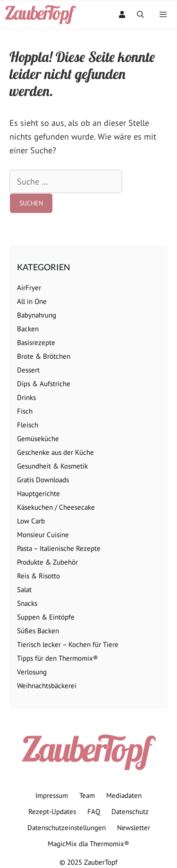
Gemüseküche (38, 438)
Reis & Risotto (38, 576)
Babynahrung (37, 315)
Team (87, 795)
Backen (28, 329)
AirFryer (29, 288)
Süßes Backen (38, 631)
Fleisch (28, 425)
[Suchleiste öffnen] (140, 15)
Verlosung (32, 672)
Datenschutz (130, 811)
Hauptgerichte (38, 493)
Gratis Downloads (43, 480)
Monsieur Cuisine (43, 535)
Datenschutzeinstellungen (67, 828)
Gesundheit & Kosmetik (52, 466)
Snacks (27, 603)
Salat (24, 589)
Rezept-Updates (52, 811)
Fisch (25, 411)
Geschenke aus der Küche (55, 452)
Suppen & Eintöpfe (46, 617)
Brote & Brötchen (44, 356)
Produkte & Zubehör (47, 562)
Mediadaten (124, 795)
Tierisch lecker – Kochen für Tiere (68, 644)
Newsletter (134, 828)
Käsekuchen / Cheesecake (56, 507)
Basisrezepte (36, 342)
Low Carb (31, 521)
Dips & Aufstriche (44, 384)
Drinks (26, 397)
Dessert (28, 370)
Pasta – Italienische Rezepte (59, 548)
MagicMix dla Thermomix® (88, 844)
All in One (32, 301)
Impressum (52, 795)
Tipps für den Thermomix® (58, 658)
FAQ (94, 811)
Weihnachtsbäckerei (47, 686)
